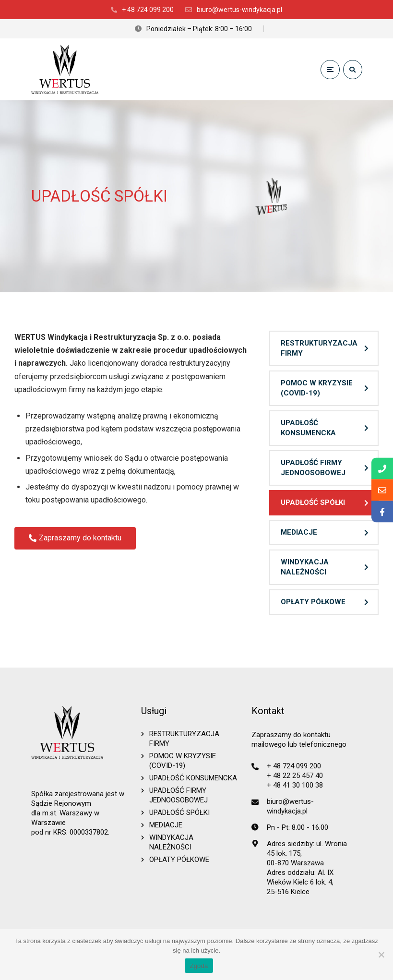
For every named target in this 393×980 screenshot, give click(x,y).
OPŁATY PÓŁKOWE (313, 602)
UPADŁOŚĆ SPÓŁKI (313, 502)
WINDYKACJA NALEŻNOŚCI (305, 567)
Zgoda (199, 966)
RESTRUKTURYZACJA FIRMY (319, 348)
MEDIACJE (299, 532)
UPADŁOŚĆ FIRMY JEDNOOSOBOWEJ (313, 468)
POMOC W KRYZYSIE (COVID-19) (317, 388)
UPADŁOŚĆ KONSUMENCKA (308, 428)
